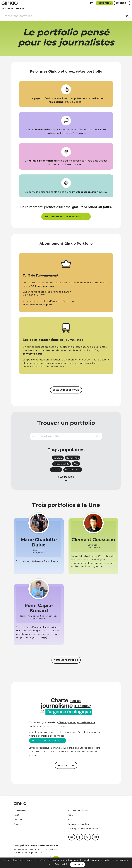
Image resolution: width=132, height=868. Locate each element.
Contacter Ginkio (78, 810)
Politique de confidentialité (84, 829)
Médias (20, 9)
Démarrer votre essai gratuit (66, 217)
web (76, 464)
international (73, 470)
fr (92, 3)
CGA (71, 819)
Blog (17, 824)
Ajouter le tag (66, 765)
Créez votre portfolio (66, 390)
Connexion (122, 3)
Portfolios (7, 9)
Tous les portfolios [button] (66, 660)
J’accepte (78, 864)
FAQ (16, 815)
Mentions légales (79, 824)
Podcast (19, 819)
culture (56, 470)
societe (58, 458)
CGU (71, 815)
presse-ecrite (62, 464)
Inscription (104, 3)
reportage (73, 458)
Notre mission (22, 810)
